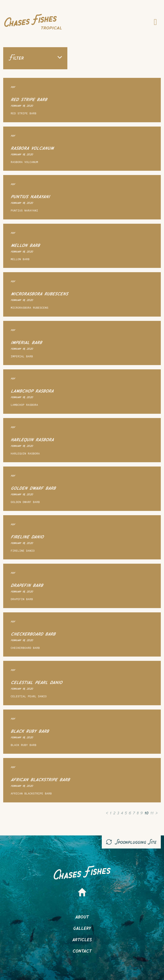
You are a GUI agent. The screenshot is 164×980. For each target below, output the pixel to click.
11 (152, 812)
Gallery (82, 928)
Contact (82, 950)
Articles (82, 939)
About (82, 916)
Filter (35, 57)
